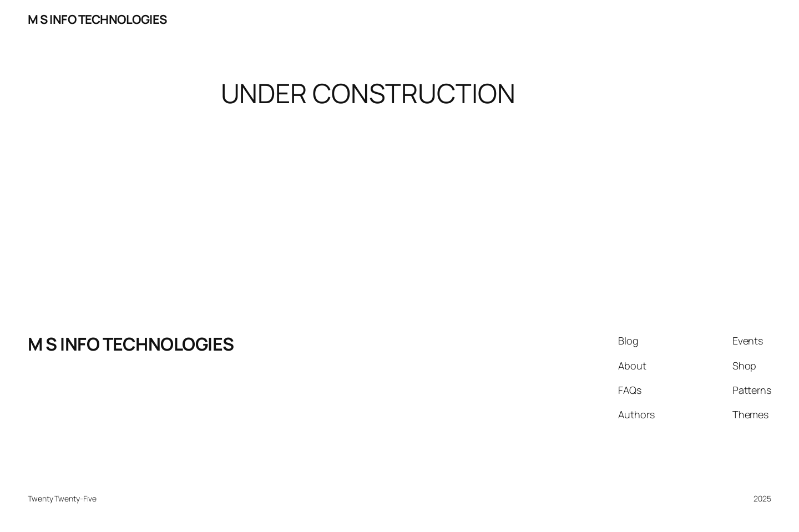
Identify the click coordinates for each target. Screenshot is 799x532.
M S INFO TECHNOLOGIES (97, 19)
